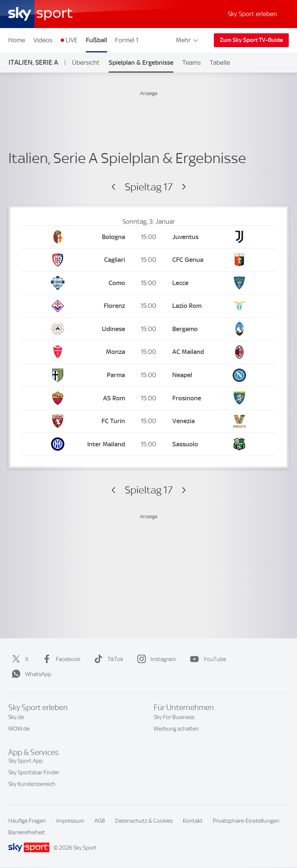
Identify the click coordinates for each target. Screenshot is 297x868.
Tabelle (220, 62)
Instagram (155, 659)
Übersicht (86, 62)
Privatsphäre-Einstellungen (246, 821)
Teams (192, 62)
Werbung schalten (176, 731)
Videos (43, 40)
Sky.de (16, 720)
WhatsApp (30, 674)
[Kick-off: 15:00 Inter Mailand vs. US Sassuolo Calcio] (148, 444)
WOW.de (19, 731)
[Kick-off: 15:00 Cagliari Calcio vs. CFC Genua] (148, 260)
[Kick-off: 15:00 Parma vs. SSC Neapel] (148, 375)
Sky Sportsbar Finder (34, 776)
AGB (100, 821)
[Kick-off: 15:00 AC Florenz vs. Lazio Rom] (148, 306)
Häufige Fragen (27, 821)
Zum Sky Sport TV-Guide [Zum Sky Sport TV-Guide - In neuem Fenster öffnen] (251, 40)
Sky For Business (174, 720)
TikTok (107, 659)
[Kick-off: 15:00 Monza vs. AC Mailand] (148, 352)
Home (17, 40)
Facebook (60, 659)
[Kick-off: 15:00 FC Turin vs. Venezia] (148, 421)
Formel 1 (127, 40)
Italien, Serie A (33, 62)
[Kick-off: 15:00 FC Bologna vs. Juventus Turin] (148, 237)
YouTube (207, 659)
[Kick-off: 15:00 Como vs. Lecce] (148, 283)
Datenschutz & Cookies (144, 821)
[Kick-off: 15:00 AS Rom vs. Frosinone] (148, 398)
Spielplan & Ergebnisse (141, 62)
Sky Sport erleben (252, 14)
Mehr (187, 40)
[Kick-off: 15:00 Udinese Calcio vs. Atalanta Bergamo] (148, 329)
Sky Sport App (25, 765)
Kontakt (193, 821)
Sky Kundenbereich (32, 788)
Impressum (70, 821)
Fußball (96, 40)
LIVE (72, 40)
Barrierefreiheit (27, 832)
